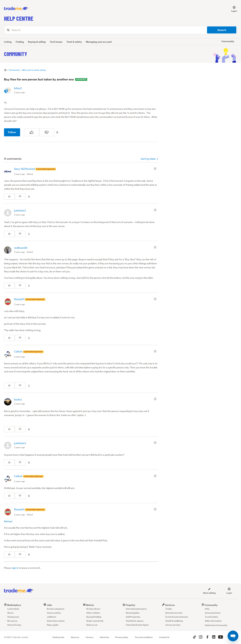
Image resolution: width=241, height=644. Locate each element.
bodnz (18, 399)
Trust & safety (74, 42)
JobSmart (52, 617)
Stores (10, 613)
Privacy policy (122, 637)
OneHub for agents (135, 621)
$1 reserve (12, 621)
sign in (15, 568)
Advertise (104, 637)
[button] (232, 9)
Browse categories (56, 609)
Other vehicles (93, 613)
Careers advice (54, 613)
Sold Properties (133, 617)
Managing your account (99, 42)
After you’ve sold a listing (34, 70)
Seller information (213, 621)
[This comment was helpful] (9, 197)
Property (129, 605)
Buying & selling (37, 42)
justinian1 (20, 210)
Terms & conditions (144, 637)
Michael (8, 521)
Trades (169, 609)
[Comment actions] (156, 169)
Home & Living (14, 625)
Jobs (48, 605)
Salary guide (53, 625)
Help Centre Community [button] (216, 625)
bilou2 (18, 88)
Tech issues (56, 42)
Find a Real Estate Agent (137, 625)
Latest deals (13, 609)
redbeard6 (21, 248)
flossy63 (19, 299)
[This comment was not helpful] (20, 197)
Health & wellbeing (174, 621)
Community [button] (228, 41)
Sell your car (92, 625)
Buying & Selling (94, 617)
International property (136, 609)
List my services (173, 625)
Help (207, 609)
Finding (20, 42)
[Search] (120, 30)
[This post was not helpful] (47, 132)
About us (75, 637)
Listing (8, 42)
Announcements (213, 613)
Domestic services (174, 613)
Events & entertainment (177, 617)
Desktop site (58, 637)
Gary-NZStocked (25, 169)
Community (16, 54)
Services (168, 605)
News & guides (133, 613)
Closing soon (13, 617)
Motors (88, 605)
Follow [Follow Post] (12, 132)
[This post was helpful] (32, 132)
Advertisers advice (56, 621)
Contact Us (164, 637)
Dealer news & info (95, 621)
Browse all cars (93, 609)
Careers (89, 637)
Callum (19, 351)
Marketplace (13, 605)
